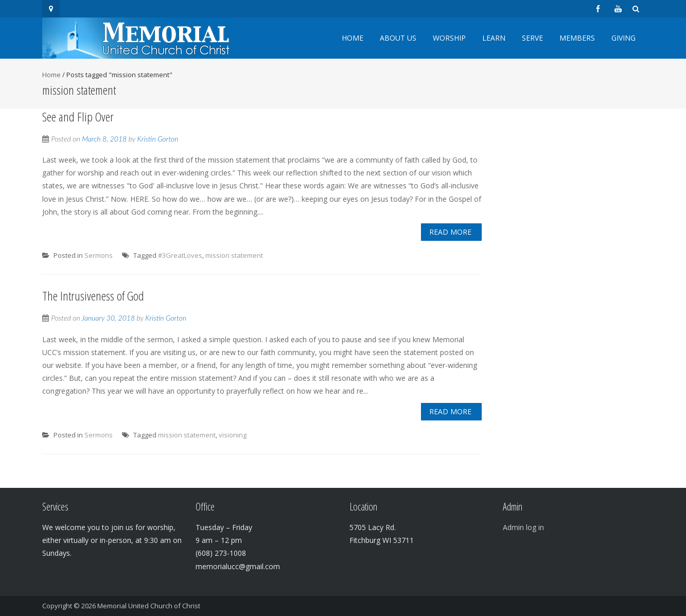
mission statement (234, 255)
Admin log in (523, 527)
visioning (233, 435)
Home (353, 38)
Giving (623, 38)
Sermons (99, 255)
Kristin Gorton (158, 139)
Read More (450, 232)
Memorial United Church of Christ (149, 606)
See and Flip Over (78, 117)
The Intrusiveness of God (93, 296)
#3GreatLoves (180, 255)
